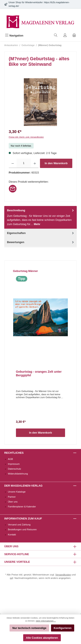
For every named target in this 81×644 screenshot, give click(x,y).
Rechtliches (14, 453)
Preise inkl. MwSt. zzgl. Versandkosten (26, 137)
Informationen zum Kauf (23, 519)
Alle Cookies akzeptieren (42, 638)
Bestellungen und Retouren (22, 529)
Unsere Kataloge (17, 492)
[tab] (40, 217)
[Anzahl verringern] (13, 163)
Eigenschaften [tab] (41, 233)
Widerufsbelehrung (18, 474)
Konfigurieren (63, 628)
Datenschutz (14, 469)
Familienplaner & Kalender (22, 507)
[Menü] (14, 36)
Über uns (13, 502)
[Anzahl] (24, 163)
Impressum (14, 464)
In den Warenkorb (56, 163)
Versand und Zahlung (19, 525)
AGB (10, 459)
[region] (40, 102)
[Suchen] (56, 36)
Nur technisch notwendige (29, 628)
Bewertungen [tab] (41, 242)
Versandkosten (63, 575)
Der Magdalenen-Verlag (23, 486)
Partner (12, 497)
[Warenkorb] (74, 36)
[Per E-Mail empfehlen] (13, 188)
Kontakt (12, 535)
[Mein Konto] (65, 36)
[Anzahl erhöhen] (35, 163)
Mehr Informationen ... (46, 621)
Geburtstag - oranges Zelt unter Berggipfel (39, 374)
